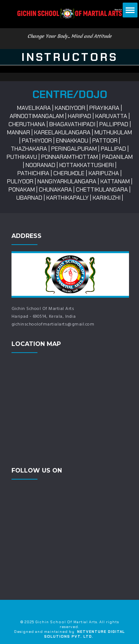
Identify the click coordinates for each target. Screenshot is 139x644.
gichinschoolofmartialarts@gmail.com (53, 324)
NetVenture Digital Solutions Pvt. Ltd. (85, 634)
